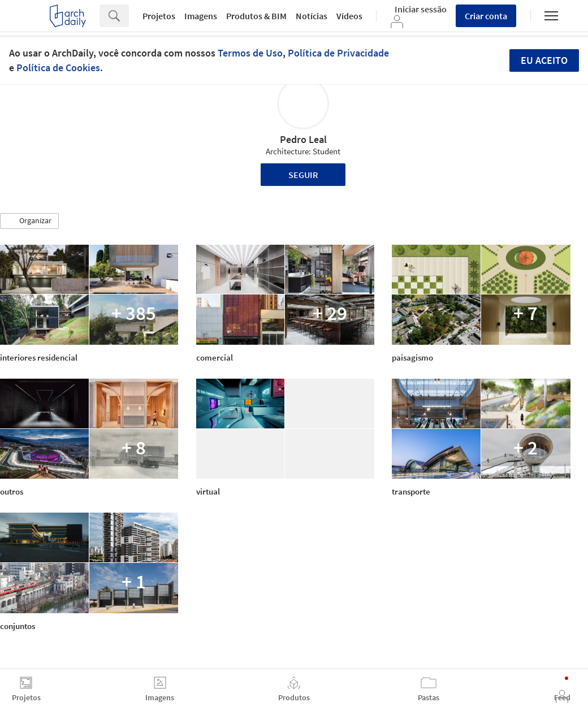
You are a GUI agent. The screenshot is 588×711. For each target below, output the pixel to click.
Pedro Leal (303, 139)
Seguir (303, 175)
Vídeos (349, 16)
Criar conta (486, 16)
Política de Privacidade (338, 53)
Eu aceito (544, 60)
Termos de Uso (250, 53)
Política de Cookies (58, 68)
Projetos (159, 16)
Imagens (201, 16)
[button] (29, 221)
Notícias (312, 16)
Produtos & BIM (256, 16)
